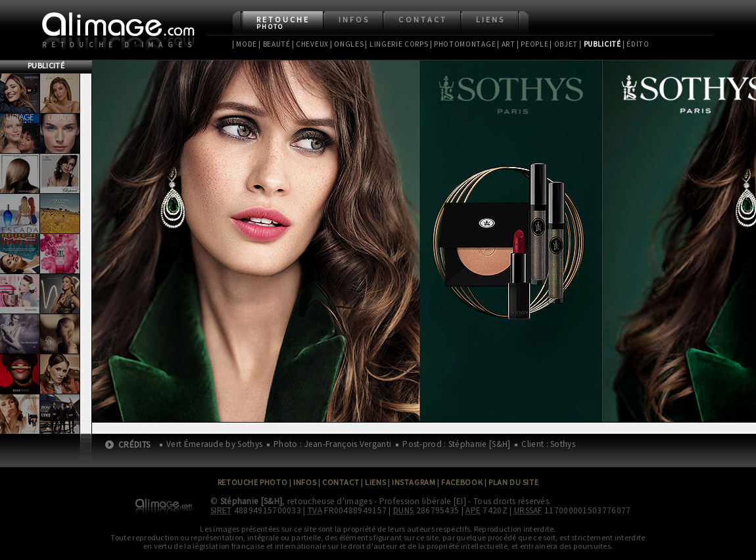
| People (533, 44)
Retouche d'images (119, 45)
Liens (490, 19)
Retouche (283, 23)
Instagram (413, 482)
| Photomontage (463, 44)
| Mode (245, 44)
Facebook (462, 482)
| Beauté (274, 44)
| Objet (564, 44)
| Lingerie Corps (396, 44)
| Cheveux (310, 44)
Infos (354, 19)
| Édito (636, 44)
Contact (422, 19)
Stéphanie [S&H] (251, 501)
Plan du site (513, 482)
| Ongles (347, 44)
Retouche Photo (253, 482)
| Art (506, 44)
